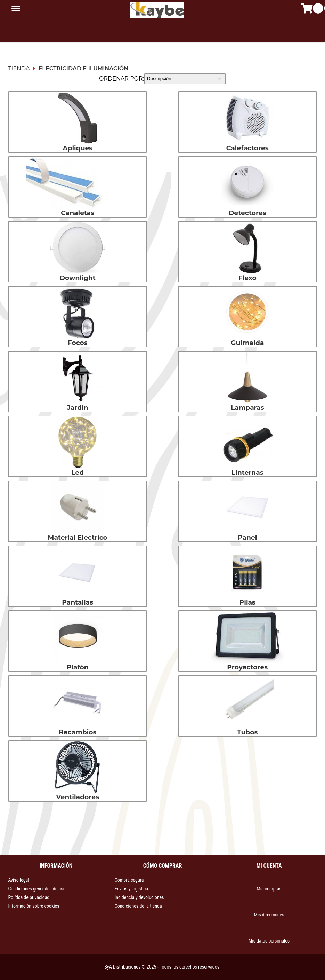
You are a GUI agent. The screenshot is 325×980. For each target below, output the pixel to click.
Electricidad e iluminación (83, 69)
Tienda (19, 69)
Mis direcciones (269, 915)
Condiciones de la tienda (138, 906)
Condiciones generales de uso (37, 889)
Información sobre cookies (34, 906)
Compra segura (129, 880)
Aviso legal (18, 880)
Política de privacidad (29, 897)
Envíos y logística (131, 889)
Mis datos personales (269, 941)
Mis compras (269, 889)
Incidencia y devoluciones (139, 897)
